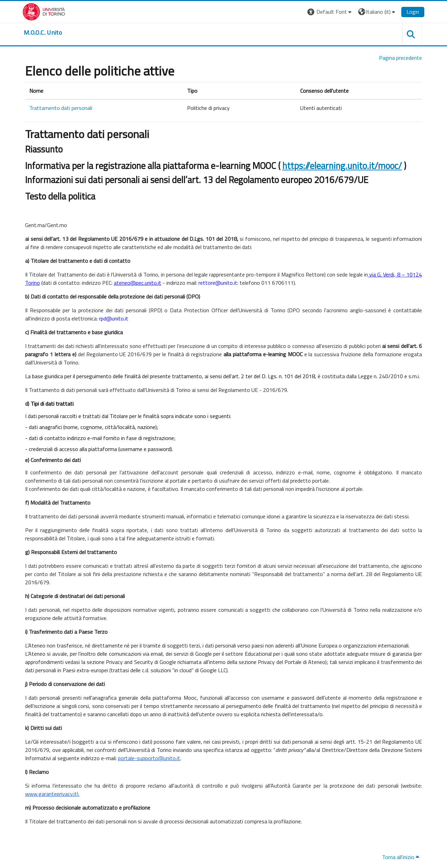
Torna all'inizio (401, 857)
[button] (330, 12)
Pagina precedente (400, 58)
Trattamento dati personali (61, 108)
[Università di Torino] (44, 11)
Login (413, 12)
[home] (43, 33)
